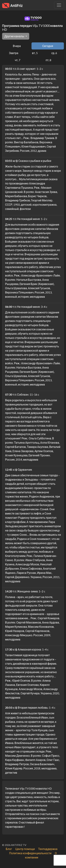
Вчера (17, 46)
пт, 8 (48, 60)
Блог (9, 849)
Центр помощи (25, 849)
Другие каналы (15, 36)
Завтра (14, 53)
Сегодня (48, 46)
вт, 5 (35, 53)
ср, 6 (54, 53)
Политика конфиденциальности (30, 853)
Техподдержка (48, 849)
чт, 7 (18, 60)
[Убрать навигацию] (59, 5)
